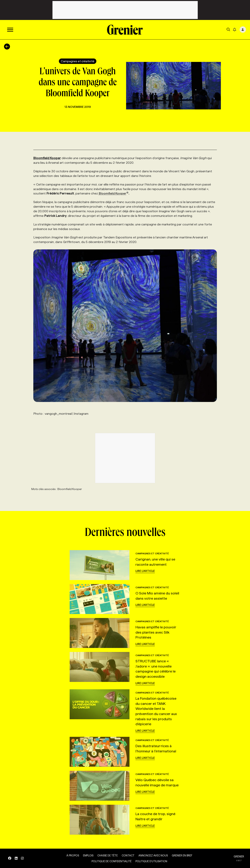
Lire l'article (145, 571)
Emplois (87, 855)
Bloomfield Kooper (114, 193)
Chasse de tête (107, 855)
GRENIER (239, 856)
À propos (72, 855)
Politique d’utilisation (150, 861)
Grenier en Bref (181, 855)
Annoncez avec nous (152, 855)
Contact (127, 855)
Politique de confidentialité (111, 861)
